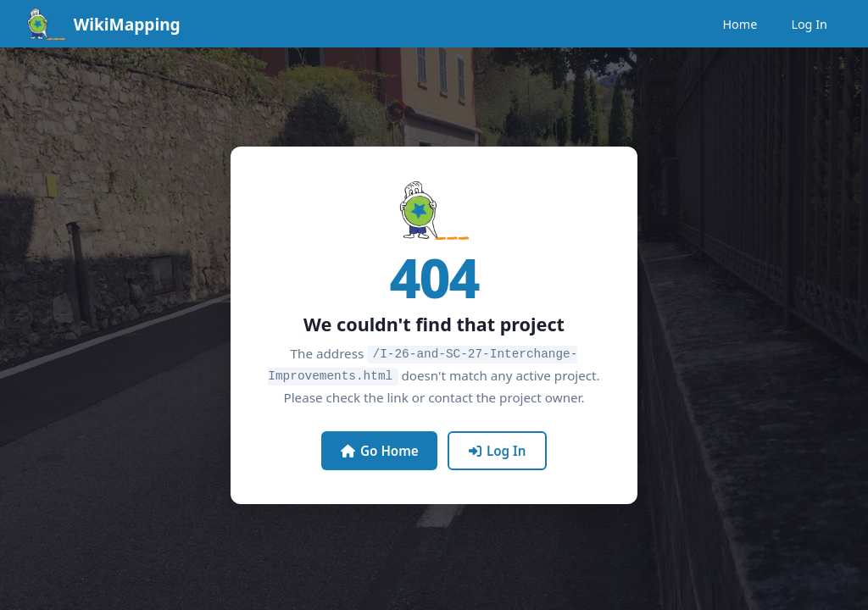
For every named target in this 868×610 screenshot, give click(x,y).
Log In (809, 24)
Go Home (380, 449)
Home (740, 24)
